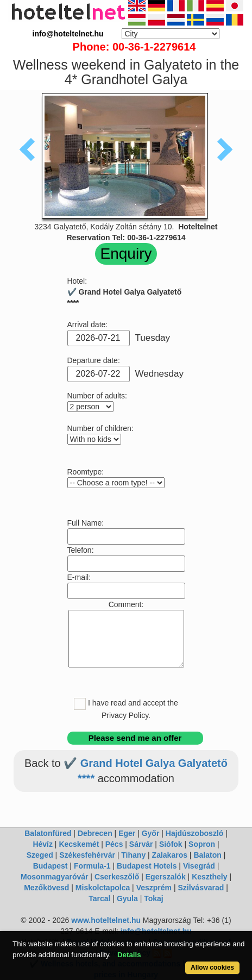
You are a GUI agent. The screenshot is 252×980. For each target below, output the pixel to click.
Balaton (207, 855)
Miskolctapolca (103, 888)
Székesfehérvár (87, 855)
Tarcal (99, 898)
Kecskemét (79, 844)
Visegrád (199, 866)
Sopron (202, 844)
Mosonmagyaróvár (54, 877)
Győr (151, 833)
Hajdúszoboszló (195, 833)
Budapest (51, 866)
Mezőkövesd (46, 888)
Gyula (127, 898)
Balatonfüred (48, 833)
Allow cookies (212, 967)
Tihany (133, 855)
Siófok (171, 844)
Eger (127, 833)
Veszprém (154, 888)
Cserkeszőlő (117, 877)
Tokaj (154, 898)
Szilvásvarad (201, 888)
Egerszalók (166, 877)
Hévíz (43, 844)
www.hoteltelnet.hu (106, 920)
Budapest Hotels (147, 866)
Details (129, 955)
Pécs (114, 844)
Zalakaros (170, 855)
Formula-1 (92, 866)
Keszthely (209, 877)
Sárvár (141, 844)
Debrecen (95, 833)
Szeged (40, 855)
